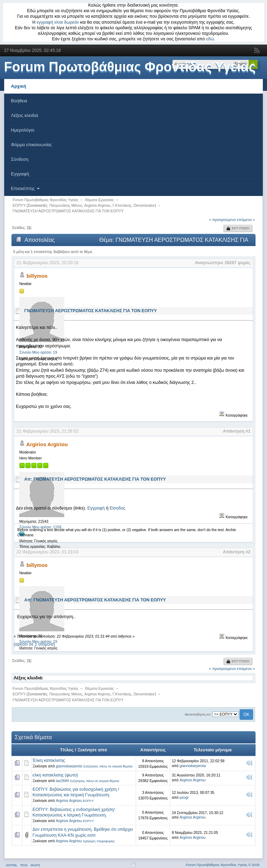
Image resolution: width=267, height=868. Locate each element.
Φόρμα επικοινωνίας (32, 145)
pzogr (184, 797)
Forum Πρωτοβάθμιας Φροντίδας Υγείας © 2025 (222, 865)
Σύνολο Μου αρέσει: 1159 (40, 527)
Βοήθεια (19, 101)
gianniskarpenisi (69, 766)
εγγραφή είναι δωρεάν (58, 22)
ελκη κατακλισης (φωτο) (55, 775)
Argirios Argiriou (98, 205)
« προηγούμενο (222, 220)
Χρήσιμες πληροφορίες (99, 841)
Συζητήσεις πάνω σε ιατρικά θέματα (108, 766)
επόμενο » (246, 220)
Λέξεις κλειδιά (25, 115)
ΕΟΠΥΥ (88, 801)
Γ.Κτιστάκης (122, 205)
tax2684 (63, 781)
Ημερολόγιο (23, 130)
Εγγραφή (20, 174)
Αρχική (19, 86)
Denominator (144, 205)
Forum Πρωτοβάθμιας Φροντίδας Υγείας (130, 67)
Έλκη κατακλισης (49, 760)
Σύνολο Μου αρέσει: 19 (38, 352)
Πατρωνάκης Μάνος (66, 205)
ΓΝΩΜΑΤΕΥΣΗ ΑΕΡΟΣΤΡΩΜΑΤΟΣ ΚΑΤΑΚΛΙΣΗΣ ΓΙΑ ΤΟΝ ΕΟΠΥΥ (91, 311)
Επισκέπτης (25, 188)
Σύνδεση (20, 159)
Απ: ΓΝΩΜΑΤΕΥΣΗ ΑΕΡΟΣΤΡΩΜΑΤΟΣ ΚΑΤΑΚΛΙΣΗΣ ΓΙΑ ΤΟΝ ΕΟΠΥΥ (95, 479)
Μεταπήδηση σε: (198, 714)
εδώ (210, 39)
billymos (37, 276)
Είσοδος (118, 508)
